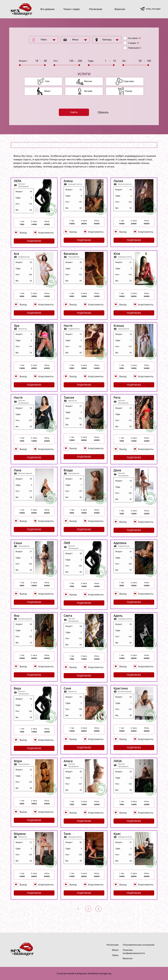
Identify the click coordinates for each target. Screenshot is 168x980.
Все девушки (47, 9)
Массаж (88, 81)
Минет (47, 91)
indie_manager (153, 9)
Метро (75, 40)
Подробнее (34, 241)
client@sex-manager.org (99, 973)
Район (44, 40)
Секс (47, 81)
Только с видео (72, 9)
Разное (129, 91)
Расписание (96, 9)
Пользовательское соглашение (139, 945)
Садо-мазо (129, 81)
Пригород (107, 40)
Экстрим (88, 91)
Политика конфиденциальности (134, 952)
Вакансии (120, 9)
